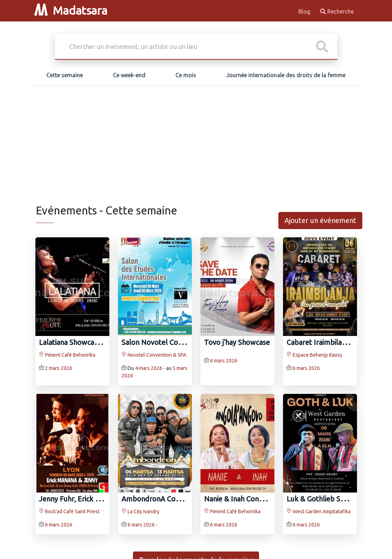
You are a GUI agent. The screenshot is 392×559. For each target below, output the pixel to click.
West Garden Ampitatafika (319, 511)
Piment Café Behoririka (67, 355)
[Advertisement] (196, 150)
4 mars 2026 (149, 368)
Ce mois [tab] (186, 75)
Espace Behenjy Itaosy (314, 355)
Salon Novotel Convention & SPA (174, 342)
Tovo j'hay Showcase (237, 342)
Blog (305, 11)
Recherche (337, 11)
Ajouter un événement (320, 220)
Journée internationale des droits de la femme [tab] (286, 75)
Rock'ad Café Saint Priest (69, 511)
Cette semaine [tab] (65, 75)
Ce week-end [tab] (129, 75)
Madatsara (71, 10)
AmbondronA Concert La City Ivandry (181, 499)
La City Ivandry (140, 511)
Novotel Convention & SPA (154, 355)
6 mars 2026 (224, 361)
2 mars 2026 (59, 368)
